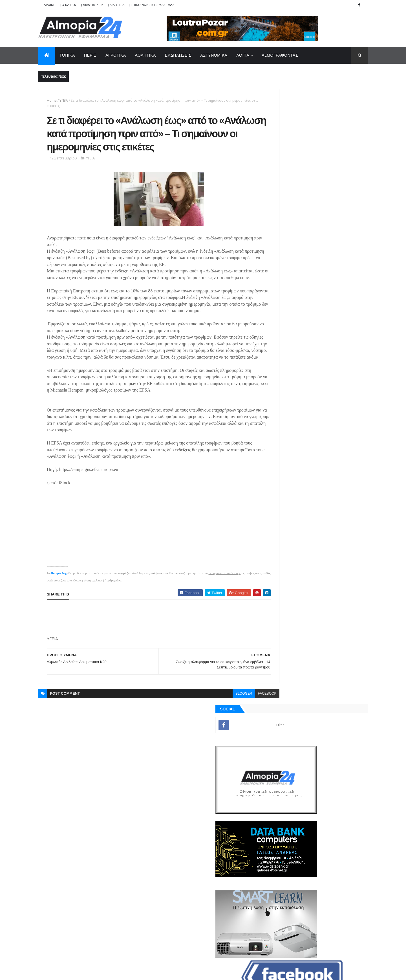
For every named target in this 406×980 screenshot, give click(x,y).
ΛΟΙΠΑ (243, 55)
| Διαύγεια (116, 5)
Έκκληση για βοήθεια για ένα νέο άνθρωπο (328, 467)
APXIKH (50, 5)
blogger (219, 719)
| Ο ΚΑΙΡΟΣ (68, 5)
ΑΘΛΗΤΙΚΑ (145, 55)
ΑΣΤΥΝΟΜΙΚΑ (214, 55)
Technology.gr (127, 972)
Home (52, 100)
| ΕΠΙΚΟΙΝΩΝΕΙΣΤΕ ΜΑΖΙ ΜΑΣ (152, 5)
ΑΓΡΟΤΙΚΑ (116, 55)
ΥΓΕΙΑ (64, 100)
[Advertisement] (149, 644)
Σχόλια (342, 650)
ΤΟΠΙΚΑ (67, 55)
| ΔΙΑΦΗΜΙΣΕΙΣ (92, 5)
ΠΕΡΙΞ (90, 55)
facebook (242, 719)
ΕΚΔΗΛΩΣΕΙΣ (178, 55)
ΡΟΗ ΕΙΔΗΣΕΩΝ (291, 650)
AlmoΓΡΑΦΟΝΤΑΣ (280, 55)
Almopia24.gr (59, 598)
